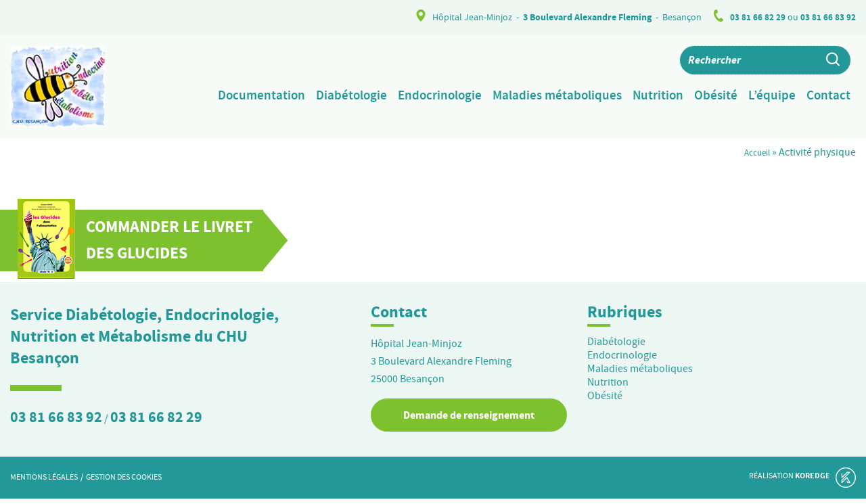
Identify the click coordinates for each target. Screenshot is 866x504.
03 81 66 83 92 (828, 17)
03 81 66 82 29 (758, 17)
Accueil (754, 158)
